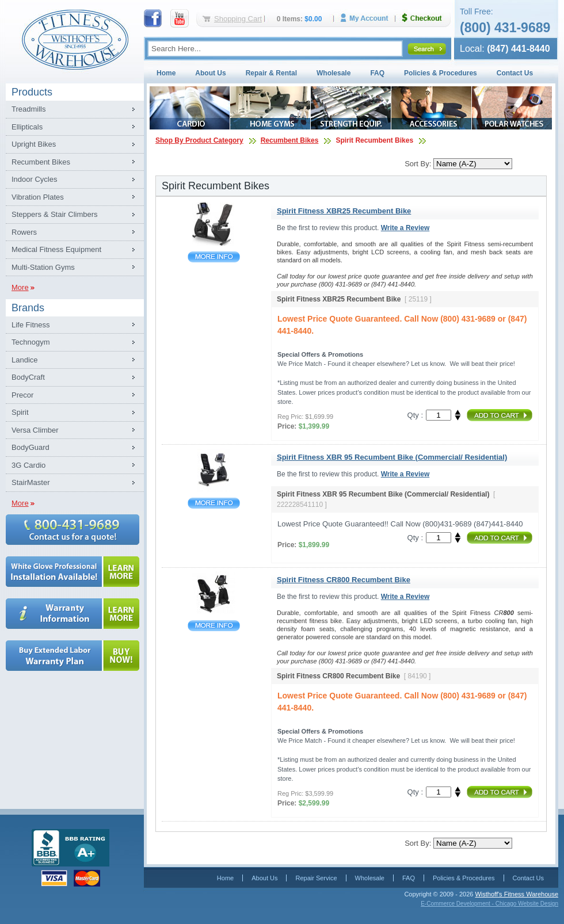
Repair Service (316, 878)
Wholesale (334, 73)
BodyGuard (31, 447)
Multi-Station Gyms (43, 267)
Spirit (20, 412)
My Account (368, 18)
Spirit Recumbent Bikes (374, 140)
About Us (210, 73)
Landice (25, 360)
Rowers (24, 232)
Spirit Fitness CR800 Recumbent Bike (214, 626)
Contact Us (515, 73)
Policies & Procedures (441, 73)
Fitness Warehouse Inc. (75, 39)
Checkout (426, 18)
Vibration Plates (38, 197)
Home (166, 73)
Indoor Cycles (34, 179)
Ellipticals (27, 127)
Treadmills (28, 109)
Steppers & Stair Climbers (55, 214)
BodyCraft (28, 377)
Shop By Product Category (199, 140)
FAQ (377, 73)
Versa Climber (35, 430)
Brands (28, 308)
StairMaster (31, 482)
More (20, 287)
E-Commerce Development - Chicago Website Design (489, 904)
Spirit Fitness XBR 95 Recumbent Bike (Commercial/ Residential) (214, 503)
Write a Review (405, 228)
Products (32, 92)
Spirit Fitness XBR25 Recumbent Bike (214, 257)
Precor (22, 395)
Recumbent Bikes (41, 162)
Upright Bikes (34, 144)
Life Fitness (31, 325)
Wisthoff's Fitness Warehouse (517, 894)
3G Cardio (28, 465)
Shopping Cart (238, 19)
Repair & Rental (271, 73)
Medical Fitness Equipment (56, 249)
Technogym (31, 342)
